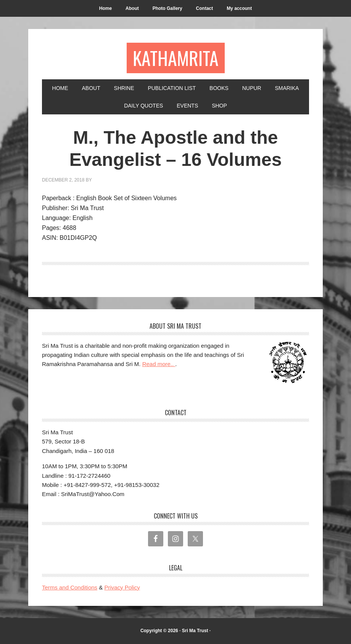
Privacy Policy (122, 587)
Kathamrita (176, 58)
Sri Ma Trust (195, 631)
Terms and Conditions (70, 587)
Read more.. (159, 364)
